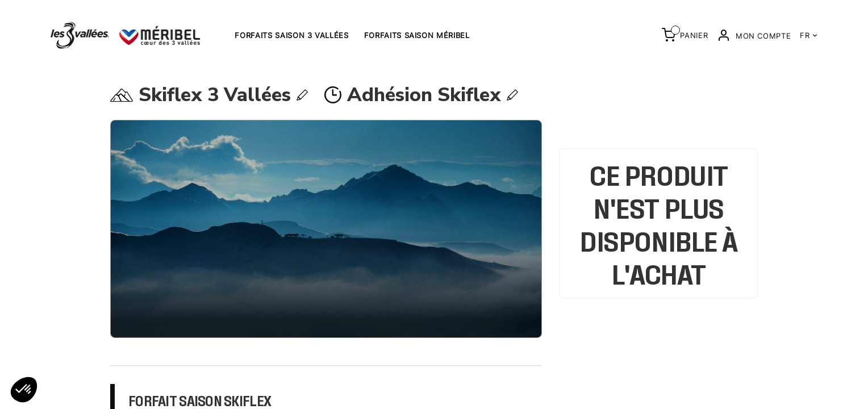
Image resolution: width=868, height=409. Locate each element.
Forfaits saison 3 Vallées (291, 35)
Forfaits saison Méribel (417, 35)
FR (809, 35)
